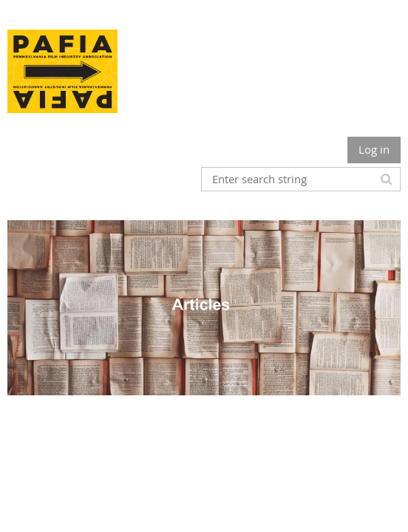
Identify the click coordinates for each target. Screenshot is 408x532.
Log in (374, 149)
